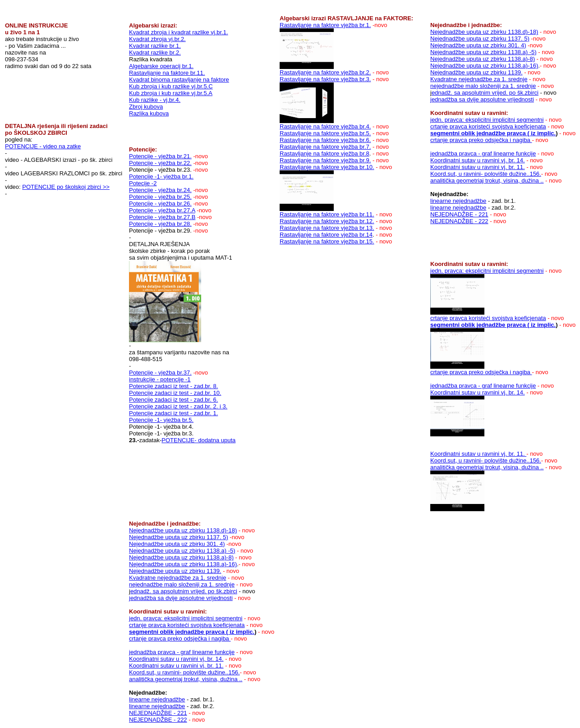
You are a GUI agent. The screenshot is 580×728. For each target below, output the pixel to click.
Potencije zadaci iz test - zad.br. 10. (175, 393)
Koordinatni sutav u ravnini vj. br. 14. (478, 160)
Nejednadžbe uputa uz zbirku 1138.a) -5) (483, 52)
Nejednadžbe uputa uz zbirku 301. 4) (478, 45)
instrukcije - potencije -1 (160, 379)
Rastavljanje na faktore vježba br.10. (327, 167)
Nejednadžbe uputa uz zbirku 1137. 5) (480, 39)
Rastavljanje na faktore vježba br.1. (325, 25)
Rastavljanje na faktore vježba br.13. (327, 228)
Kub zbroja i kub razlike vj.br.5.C (171, 86)
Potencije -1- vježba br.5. (161, 420)
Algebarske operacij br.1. (161, 66)
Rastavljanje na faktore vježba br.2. (325, 72)
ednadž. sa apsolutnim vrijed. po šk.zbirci (485, 93)
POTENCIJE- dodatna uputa (198, 440)
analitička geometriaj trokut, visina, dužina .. (487, 181)
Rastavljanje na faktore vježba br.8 (325, 153)
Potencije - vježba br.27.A (162, 210)
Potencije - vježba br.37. (160, 373)
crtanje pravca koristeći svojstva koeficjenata (488, 126)
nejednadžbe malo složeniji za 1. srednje (483, 86)
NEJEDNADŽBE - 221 (459, 214)
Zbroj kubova (146, 107)
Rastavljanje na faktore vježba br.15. (327, 241)
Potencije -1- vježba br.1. (161, 176)
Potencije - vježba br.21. (160, 156)
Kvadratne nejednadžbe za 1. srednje (479, 79)
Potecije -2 (143, 183)
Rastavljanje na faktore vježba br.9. (325, 160)
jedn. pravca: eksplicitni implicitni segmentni (487, 120)
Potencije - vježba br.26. (160, 204)
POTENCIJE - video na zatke (43, 146)
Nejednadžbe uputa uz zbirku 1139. (476, 72)
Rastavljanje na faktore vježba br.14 (326, 235)
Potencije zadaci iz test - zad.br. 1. (173, 413)
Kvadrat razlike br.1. (155, 46)
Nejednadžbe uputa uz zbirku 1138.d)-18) (484, 32)
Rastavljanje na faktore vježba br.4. (325, 126)
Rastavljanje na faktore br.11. (167, 73)
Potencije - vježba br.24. (160, 190)
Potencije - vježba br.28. (160, 224)
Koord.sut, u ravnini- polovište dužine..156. (486, 174)
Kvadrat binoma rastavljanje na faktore (179, 80)
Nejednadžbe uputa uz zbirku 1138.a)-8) (483, 59)
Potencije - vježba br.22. (160, 163)
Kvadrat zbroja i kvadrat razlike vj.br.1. (179, 32)
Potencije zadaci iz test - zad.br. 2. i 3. (178, 406)
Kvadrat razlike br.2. (155, 53)
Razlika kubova (149, 113)
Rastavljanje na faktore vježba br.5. (325, 133)
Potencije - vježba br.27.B (162, 217)
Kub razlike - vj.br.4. (155, 100)
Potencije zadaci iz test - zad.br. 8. (173, 386)
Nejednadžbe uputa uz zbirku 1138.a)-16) (484, 66)
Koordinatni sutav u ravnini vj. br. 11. (478, 167)
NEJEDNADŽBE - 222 (459, 221)
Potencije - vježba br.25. (160, 197)
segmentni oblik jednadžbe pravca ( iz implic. (493, 133)
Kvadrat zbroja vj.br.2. (157, 39)
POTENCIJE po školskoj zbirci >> (66, 187)
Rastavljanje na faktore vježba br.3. (325, 79)
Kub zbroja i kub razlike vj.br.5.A (171, 93)
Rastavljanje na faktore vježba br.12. (327, 221)
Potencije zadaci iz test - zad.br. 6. (173, 400)
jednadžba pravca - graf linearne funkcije (483, 153)
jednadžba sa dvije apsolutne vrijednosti (482, 99)
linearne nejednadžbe (458, 201)
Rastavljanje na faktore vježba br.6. (325, 140)
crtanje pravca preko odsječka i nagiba (481, 140)
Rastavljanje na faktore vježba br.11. (327, 214)
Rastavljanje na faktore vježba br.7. (325, 147)
